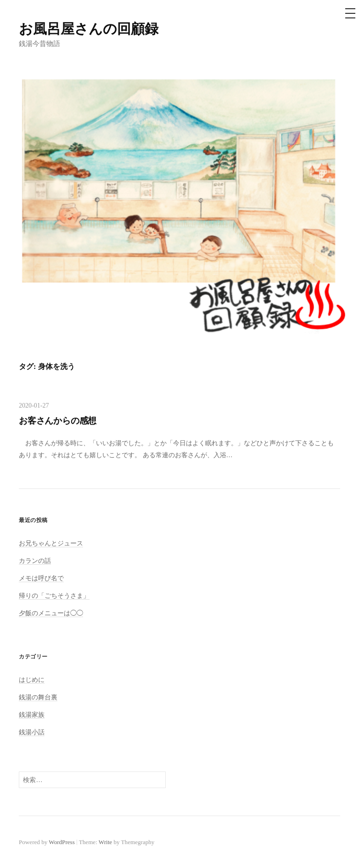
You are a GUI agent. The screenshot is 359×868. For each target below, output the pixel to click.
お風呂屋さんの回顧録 (89, 29)
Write (105, 842)
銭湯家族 (32, 715)
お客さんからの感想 (58, 421)
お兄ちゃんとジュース (51, 543)
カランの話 (35, 561)
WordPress (62, 842)
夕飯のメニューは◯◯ (51, 613)
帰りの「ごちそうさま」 (54, 596)
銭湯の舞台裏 (38, 697)
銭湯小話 (32, 732)
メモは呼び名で (41, 578)
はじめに (32, 680)
